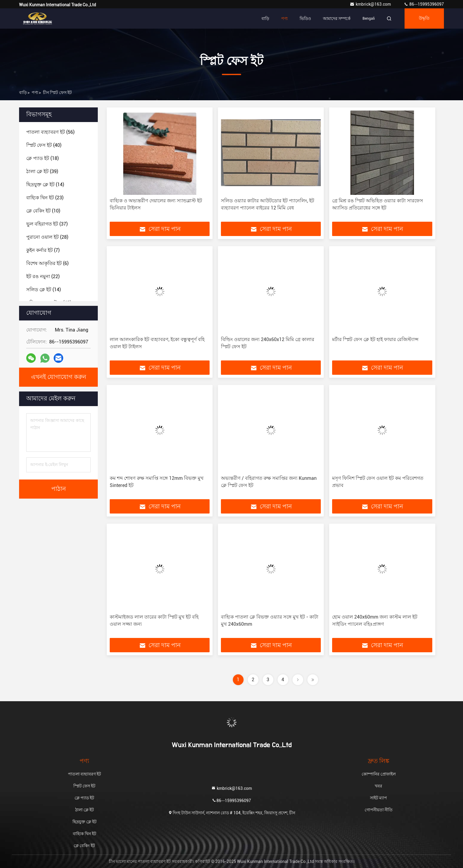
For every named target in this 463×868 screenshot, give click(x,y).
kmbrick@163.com (371, 4)
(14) (45, 185)
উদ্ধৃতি (424, 18)
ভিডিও (305, 18)
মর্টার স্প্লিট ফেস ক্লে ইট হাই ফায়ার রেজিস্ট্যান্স (375, 339)
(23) (45, 198)
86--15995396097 (424, 4)
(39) (42, 171)
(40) (44, 145)
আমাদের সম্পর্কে (337, 18)
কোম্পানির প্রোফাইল (379, 774)
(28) (47, 237)
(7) (43, 250)
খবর (378, 786)
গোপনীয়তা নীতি (379, 810)
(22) (43, 276)
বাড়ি (265, 18)
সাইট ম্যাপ (378, 798)
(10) (43, 211)
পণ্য (284, 18)
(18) (42, 158)
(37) (47, 224)
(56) (50, 132)
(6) (47, 263)
